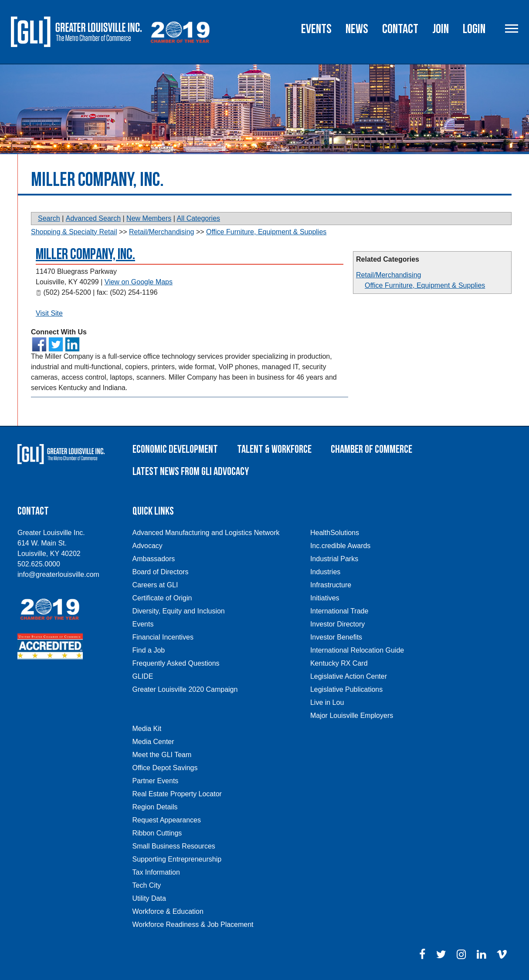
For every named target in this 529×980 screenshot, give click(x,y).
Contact (400, 29)
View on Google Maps (139, 282)
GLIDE (143, 676)
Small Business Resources (174, 846)
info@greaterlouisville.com (58, 574)
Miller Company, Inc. (85, 254)
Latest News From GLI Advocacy (191, 472)
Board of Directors (161, 572)
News (357, 29)
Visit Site (49, 313)
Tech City (147, 885)
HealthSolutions (335, 533)
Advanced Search (93, 218)
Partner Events (156, 781)
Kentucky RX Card (339, 663)
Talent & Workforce (274, 450)
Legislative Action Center (349, 676)
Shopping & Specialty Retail (74, 232)
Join (441, 29)
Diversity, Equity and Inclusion (179, 611)
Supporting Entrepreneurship (177, 859)
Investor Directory (337, 624)
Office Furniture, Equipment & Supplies (425, 285)
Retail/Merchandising (388, 275)
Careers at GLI (155, 585)
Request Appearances (167, 820)
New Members (149, 218)
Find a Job (149, 650)
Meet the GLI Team (162, 755)
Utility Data (149, 898)
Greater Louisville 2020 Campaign (185, 689)
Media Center (153, 742)
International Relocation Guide (357, 650)
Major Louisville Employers (352, 716)
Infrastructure (331, 585)
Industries (325, 572)
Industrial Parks (334, 559)
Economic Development (175, 450)
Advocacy (148, 546)
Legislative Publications (346, 689)
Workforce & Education (168, 911)
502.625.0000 (39, 564)
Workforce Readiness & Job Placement (193, 924)
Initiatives (325, 598)
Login (474, 29)
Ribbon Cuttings (157, 833)
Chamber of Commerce (371, 450)
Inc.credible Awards (340, 546)
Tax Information (156, 872)
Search (49, 218)
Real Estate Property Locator (177, 794)
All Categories (198, 218)
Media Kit (147, 729)
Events (316, 29)
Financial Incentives (163, 637)
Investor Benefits (336, 637)
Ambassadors (154, 559)
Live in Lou (327, 702)
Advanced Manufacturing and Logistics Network (206, 533)
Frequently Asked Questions (176, 663)
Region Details (155, 807)
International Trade (339, 611)
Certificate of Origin (162, 598)
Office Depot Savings (165, 768)
